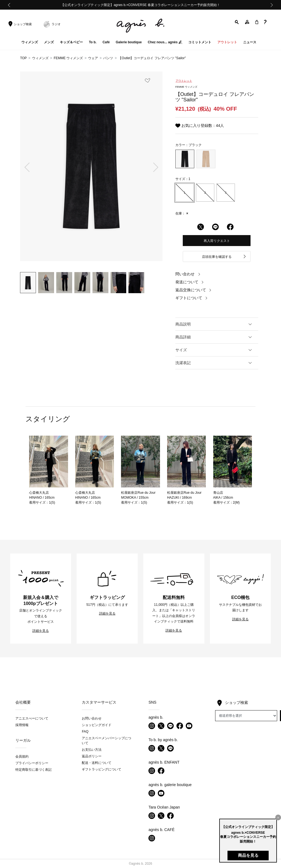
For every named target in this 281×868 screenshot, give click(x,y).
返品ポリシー (92, 756)
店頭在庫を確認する (224, 257)
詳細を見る (41, 631)
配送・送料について (97, 763)
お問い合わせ (92, 718)
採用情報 (22, 725)
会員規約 (22, 756)
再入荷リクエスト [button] (217, 241)
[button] (237, 22)
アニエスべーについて (32, 718)
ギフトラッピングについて (102, 769)
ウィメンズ (40, 58)
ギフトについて (192, 298)
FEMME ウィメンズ (68, 58)
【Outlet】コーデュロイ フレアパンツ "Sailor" (152, 58)
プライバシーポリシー (32, 763)
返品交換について (193, 290)
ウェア (93, 58)
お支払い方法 (92, 750)
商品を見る (248, 855)
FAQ (85, 732)
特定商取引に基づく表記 (33, 770)
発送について (190, 282)
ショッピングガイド (97, 725)
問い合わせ (188, 274)
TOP (23, 58)
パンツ (108, 58)
